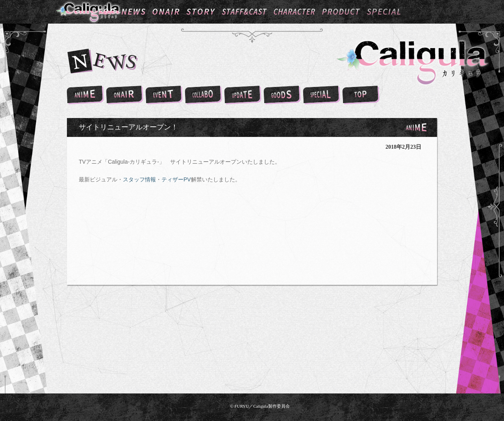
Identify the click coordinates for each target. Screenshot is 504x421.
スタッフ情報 (139, 179)
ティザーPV (176, 179)
